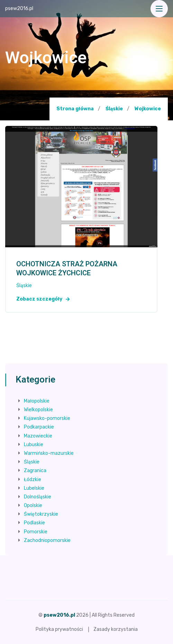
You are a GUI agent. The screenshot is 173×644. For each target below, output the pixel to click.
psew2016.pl (19, 8)
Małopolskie (37, 401)
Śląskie (114, 109)
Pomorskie (36, 532)
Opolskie (33, 505)
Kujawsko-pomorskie (47, 418)
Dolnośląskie (38, 497)
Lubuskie (34, 445)
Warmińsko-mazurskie (49, 453)
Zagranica (35, 471)
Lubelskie (34, 488)
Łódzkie (33, 480)
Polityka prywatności (59, 629)
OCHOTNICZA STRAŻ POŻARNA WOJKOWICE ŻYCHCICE (67, 269)
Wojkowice (148, 109)
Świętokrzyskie (41, 514)
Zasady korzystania (116, 629)
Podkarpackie (39, 427)
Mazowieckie (38, 436)
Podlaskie (34, 523)
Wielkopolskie (38, 410)
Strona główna (75, 109)
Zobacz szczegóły (43, 299)
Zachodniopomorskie (47, 540)
